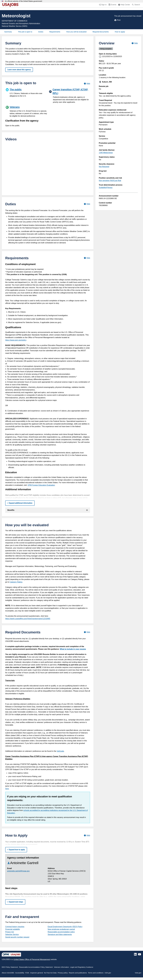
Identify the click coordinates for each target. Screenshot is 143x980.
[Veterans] (26, 111)
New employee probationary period (61, 929)
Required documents (101, 32)
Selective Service (12, 934)
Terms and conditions (96, 973)
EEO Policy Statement (10, 967)
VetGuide (60, 751)
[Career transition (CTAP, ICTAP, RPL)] (69, 95)
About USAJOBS (8, 973)
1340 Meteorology (106, 153)
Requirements (55, 32)
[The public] (26, 92)
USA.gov (108, 973)
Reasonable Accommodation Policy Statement (36, 967)
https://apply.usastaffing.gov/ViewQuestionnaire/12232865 (28, 619)
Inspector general (37, 973)
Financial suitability (13, 929)
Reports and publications (78, 973)
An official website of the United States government (23, 1)
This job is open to (25, 32)
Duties (41, 32)
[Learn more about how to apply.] (87, 835)
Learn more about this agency (19, 70)
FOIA (27, 973)
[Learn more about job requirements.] (87, 258)
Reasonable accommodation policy (61, 932)
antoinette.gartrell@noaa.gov (18, 871)
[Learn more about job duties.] (87, 204)
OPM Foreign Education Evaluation (41, 485)
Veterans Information (61, 967)
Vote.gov (138, 973)
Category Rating (16, 582)
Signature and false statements (60, 934)
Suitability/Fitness (106, 188)
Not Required (104, 167)
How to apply (120, 32)
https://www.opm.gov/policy (16, 340)
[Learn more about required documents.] (87, 632)
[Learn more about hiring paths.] (87, 83)
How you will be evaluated (76, 32)
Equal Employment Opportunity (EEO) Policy (65, 927)
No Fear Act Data (50, 973)
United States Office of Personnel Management (32, 959)
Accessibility (20, 973)
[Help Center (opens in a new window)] (124, 5)
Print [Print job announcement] (117, 20)
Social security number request (17, 937)
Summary (8, 32)
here (7, 789)
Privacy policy (63, 973)
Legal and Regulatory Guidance (82, 967)
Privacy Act (10, 932)
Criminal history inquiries (15, 927)
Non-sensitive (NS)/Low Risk (110, 181)
